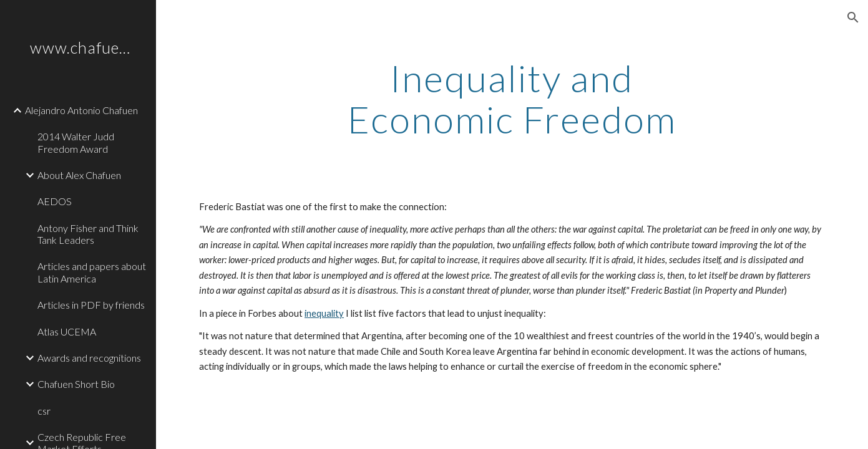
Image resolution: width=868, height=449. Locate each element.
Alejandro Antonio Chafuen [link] (81, 110)
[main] (512, 99)
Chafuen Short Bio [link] (76, 384)
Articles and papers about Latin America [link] (92, 272)
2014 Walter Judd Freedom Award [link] (76, 142)
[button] (853, 17)
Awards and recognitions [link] (89, 358)
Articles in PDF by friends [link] (91, 305)
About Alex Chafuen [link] (79, 175)
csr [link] (44, 411)
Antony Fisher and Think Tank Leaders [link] (88, 234)
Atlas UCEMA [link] (67, 331)
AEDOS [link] (55, 201)
